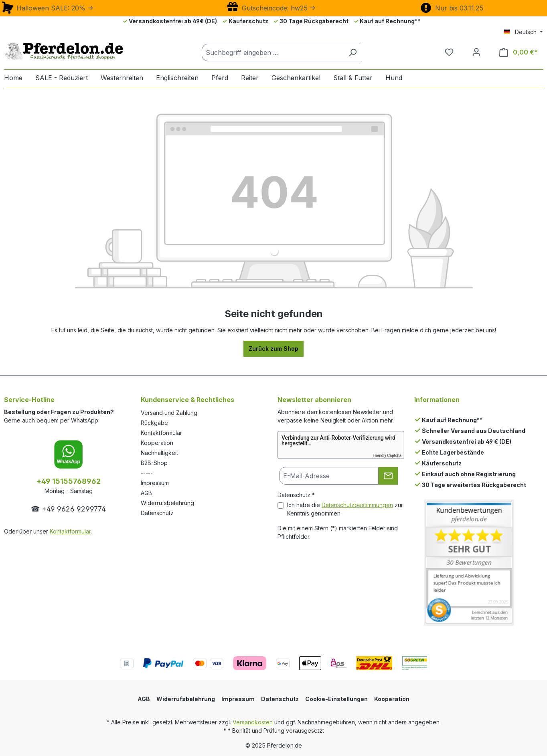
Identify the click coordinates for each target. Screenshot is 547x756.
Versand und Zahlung (169, 413)
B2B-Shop (154, 463)
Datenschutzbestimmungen (357, 505)
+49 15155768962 (69, 481)
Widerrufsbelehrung (167, 503)
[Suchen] (353, 53)
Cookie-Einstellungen (336, 699)
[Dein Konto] (476, 52)
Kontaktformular (70, 531)
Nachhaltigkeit (159, 453)
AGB (146, 493)
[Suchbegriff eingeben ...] (273, 53)
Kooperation (157, 443)
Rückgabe (154, 423)
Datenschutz (157, 513)
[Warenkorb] (519, 52)
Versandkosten (253, 722)
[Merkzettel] (449, 52)
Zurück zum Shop (273, 349)
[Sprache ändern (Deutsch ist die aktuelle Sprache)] (523, 32)
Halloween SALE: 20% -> (47, 8)
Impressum (155, 483)
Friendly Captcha (387, 456)
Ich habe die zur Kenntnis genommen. (345, 509)
